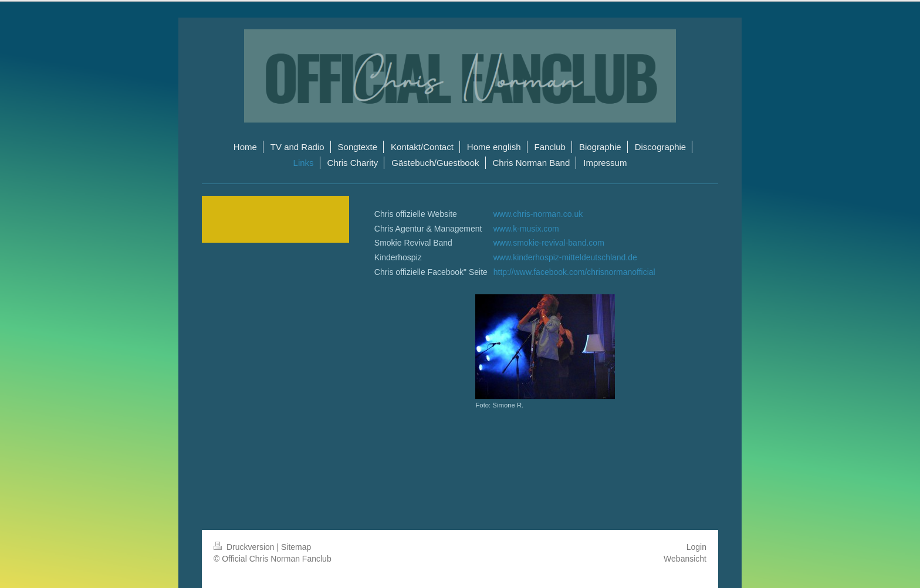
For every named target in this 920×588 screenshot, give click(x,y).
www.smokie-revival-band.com (549, 243)
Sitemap (296, 547)
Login (696, 547)
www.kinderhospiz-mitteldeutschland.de (565, 257)
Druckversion (245, 547)
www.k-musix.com (526, 229)
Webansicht (685, 559)
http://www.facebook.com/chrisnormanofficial (574, 272)
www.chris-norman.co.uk (538, 214)
